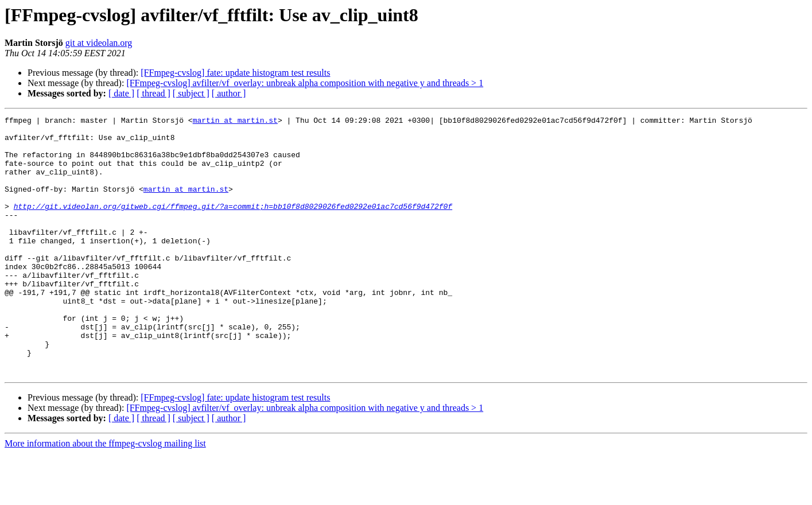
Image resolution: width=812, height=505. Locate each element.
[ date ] (121, 93)
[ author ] (229, 93)
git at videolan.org (99, 43)
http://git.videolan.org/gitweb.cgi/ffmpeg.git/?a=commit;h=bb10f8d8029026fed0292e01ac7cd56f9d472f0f (233, 225)
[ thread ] (154, 93)
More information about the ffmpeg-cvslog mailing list (105, 495)
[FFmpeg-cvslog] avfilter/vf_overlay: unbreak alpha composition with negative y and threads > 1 (305, 83)
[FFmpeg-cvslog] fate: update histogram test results (235, 73)
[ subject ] (191, 93)
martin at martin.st (235, 122)
